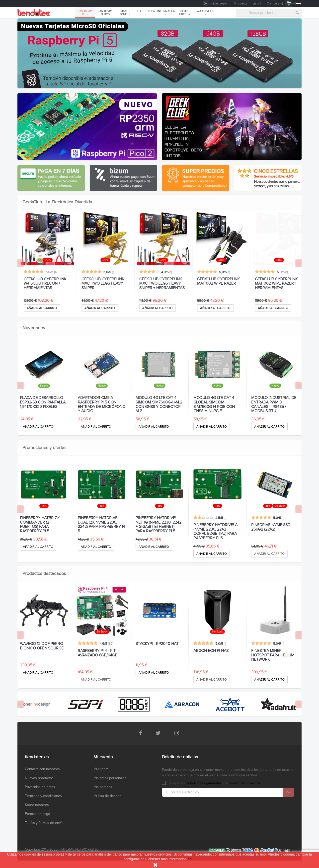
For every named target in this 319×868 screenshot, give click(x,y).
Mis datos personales (110, 778)
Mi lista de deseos (107, 796)
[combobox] (269, 13)
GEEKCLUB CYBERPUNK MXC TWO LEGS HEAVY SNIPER (157, 284)
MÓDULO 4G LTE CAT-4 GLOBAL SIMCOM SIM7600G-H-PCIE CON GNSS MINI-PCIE (214, 404)
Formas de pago (38, 814)
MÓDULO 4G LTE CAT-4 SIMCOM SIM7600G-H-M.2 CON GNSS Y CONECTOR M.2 (159, 404)
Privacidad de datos (40, 787)
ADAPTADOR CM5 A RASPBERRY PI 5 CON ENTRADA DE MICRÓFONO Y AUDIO (102, 404)
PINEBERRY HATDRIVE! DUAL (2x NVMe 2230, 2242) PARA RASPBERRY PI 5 (101, 525)
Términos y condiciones (43, 796)
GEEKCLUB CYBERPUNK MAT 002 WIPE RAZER (273, 282)
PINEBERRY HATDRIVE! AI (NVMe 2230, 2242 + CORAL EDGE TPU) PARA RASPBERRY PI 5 (216, 532)
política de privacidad (245, 783)
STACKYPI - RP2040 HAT (157, 644)
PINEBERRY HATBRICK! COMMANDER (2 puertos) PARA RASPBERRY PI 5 (40, 525)
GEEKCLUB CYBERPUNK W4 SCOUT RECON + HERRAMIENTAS (99, 284)
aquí (191, 859)
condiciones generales (204, 783)
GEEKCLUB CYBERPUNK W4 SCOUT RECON (41, 282)
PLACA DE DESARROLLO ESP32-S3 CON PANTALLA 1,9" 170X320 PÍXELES (43, 402)
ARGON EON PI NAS (211, 651)
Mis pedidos (103, 787)
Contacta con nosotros (42, 769)
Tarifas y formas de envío (44, 823)
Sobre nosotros (37, 805)
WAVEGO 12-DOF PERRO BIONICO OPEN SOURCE (42, 646)
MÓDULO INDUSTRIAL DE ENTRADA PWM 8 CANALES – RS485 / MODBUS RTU (274, 404)
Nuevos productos (39, 778)
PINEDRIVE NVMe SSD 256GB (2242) (271, 527)
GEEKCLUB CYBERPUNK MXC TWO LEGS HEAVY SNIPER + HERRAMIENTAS (216, 284)
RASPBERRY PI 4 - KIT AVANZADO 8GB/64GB (98, 653)
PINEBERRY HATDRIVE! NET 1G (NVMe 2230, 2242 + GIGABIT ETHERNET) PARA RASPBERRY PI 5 (159, 525)
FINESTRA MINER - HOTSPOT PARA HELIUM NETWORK (273, 655)
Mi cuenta (101, 769)
